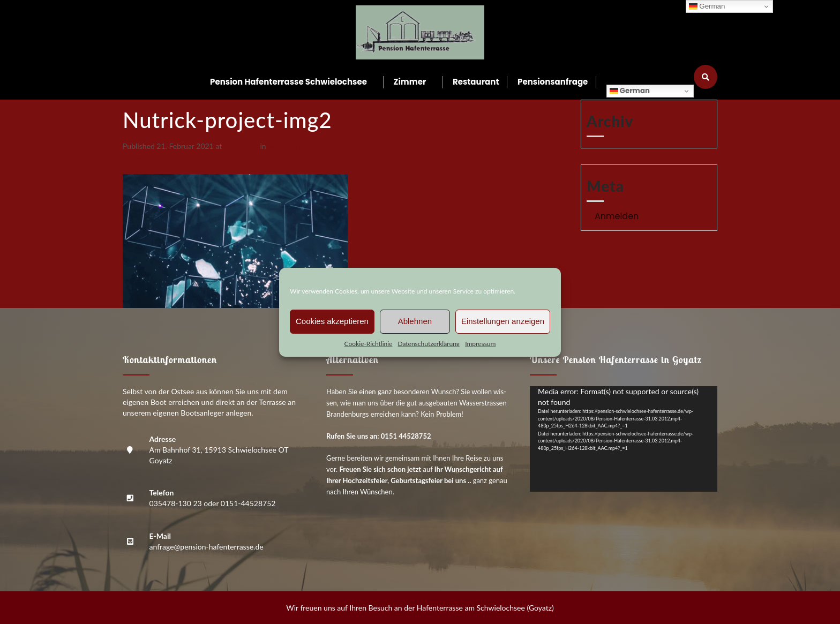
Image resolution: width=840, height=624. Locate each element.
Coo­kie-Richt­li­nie (369, 344)
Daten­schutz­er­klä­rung (429, 344)
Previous (141, 157)
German (630, 91)
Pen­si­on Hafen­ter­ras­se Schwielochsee (288, 82)
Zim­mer (410, 82)
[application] (624, 439)
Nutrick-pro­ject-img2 (302, 146)
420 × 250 (241, 146)
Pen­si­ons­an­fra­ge (553, 82)
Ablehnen (415, 321)
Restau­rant (476, 82)
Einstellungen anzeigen (503, 321)
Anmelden (617, 216)
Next (135, 168)
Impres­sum (480, 344)
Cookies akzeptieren (332, 321)
